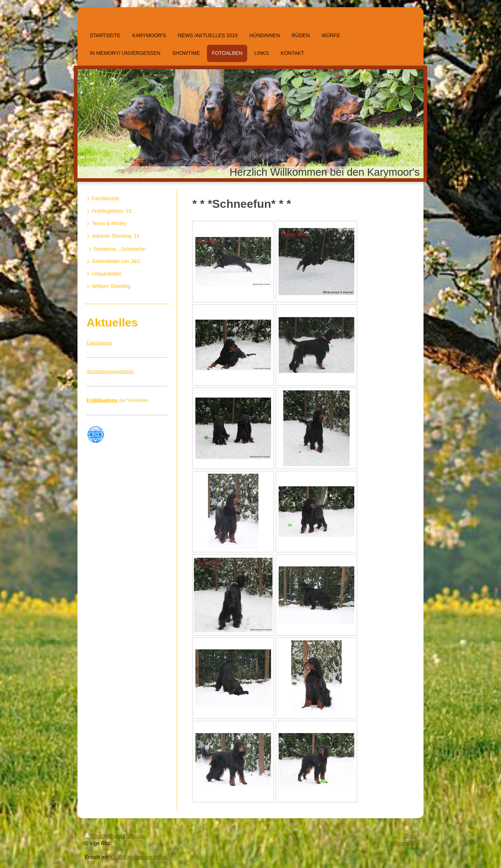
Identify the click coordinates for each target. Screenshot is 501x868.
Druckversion (104, 836)
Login (410, 836)
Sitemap (135, 836)
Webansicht (403, 843)
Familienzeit (99, 343)
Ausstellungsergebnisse (110, 371)
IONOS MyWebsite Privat (138, 857)
